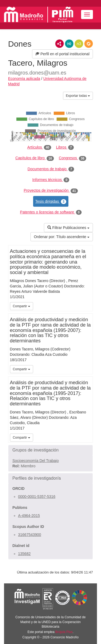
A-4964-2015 (29, 516)
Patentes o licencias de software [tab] (51, 212)
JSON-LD (69, 44)
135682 (24, 554)
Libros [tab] (65, 147)
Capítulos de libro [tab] (35, 158)
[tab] (50, 450)
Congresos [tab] (72, 158)
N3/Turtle (79, 44)
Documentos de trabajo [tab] (51, 169)
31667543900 (30, 535)
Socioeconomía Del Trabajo (36, 461)
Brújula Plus (64, 632)
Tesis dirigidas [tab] (51, 202)
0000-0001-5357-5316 (37, 497)
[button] (50, 450)
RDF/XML (60, 44)
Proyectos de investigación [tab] (51, 191)
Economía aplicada (24, 79)
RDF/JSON (89, 44)
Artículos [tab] (39, 147)
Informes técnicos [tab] (51, 180)
